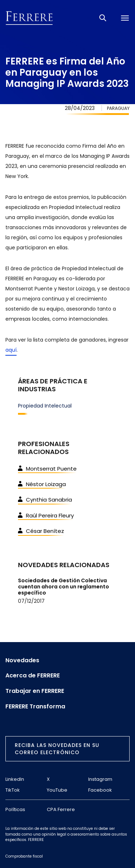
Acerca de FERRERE (33, 676)
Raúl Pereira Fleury (46, 515)
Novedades (22, 660)
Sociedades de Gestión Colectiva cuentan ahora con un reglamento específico (64, 587)
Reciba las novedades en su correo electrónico (57, 749)
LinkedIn (15, 779)
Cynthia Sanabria (45, 500)
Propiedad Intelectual (45, 406)
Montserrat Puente (47, 469)
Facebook (100, 790)
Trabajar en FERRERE (35, 691)
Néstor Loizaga (42, 484)
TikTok (13, 790)
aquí (11, 350)
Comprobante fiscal (24, 856)
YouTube (57, 790)
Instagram (100, 779)
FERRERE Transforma (35, 707)
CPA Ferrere (61, 809)
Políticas (15, 809)
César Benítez (41, 531)
